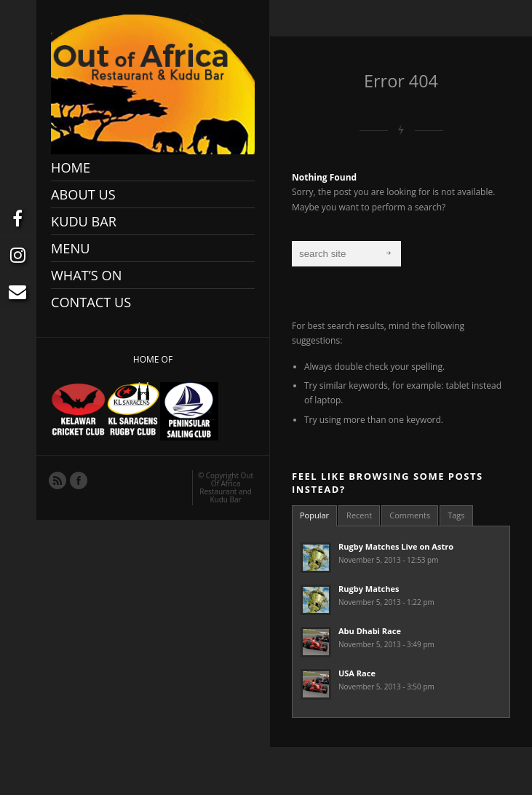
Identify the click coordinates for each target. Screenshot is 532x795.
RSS (57, 480)
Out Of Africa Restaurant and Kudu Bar (226, 487)
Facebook (78, 480)
